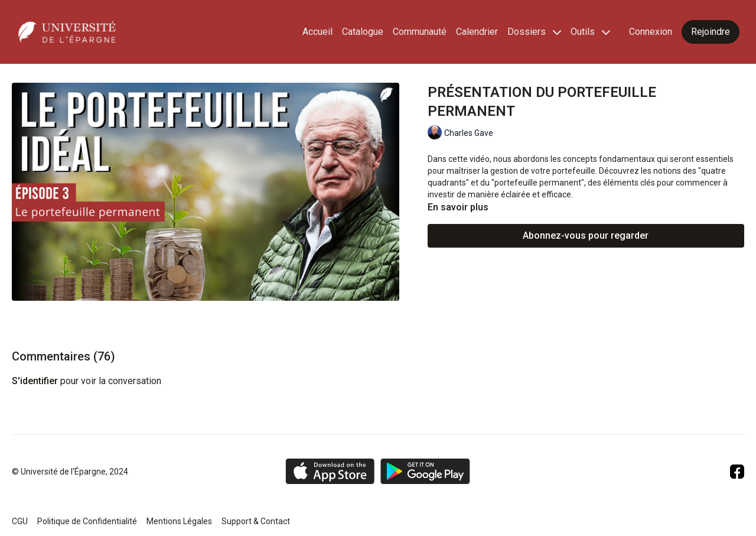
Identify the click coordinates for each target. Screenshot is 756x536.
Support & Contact (256, 521)
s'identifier (35, 381)
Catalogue (363, 32)
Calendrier (477, 32)
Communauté (420, 32)
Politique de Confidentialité (87, 521)
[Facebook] (737, 472)
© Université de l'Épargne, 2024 (70, 472)
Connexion (651, 32)
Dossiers (534, 32)
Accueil (317, 32)
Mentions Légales (179, 521)
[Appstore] (330, 471)
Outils (590, 32)
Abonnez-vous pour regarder (586, 235)
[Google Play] (425, 471)
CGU (20, 521)
